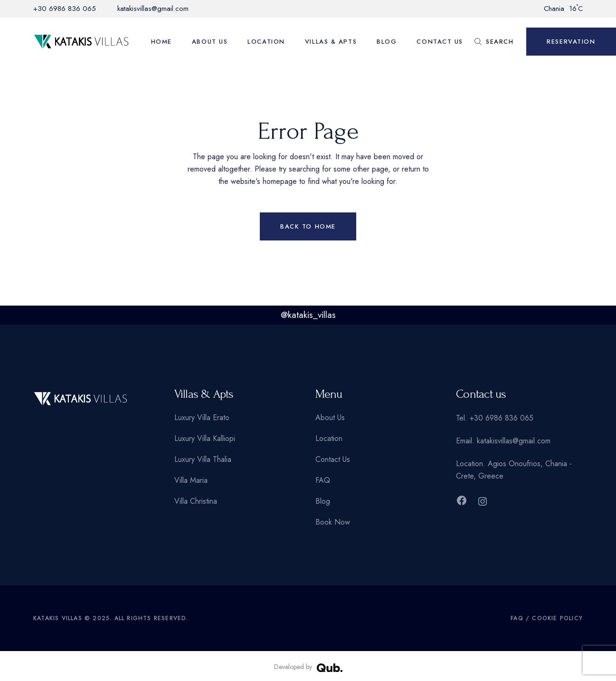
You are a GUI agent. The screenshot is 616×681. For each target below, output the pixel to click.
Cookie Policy (557, 618)
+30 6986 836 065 (65, 9)
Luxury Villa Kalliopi (205, 438)
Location (329, 438)
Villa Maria (191, 480)
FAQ (323, 480)
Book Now (333, 522)
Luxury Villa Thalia (203, 459)
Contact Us (333, 459)
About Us (330, 417)
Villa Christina (196, 501)
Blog (323, 501)
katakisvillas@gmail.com (153, 9)
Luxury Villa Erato (202, 417)
